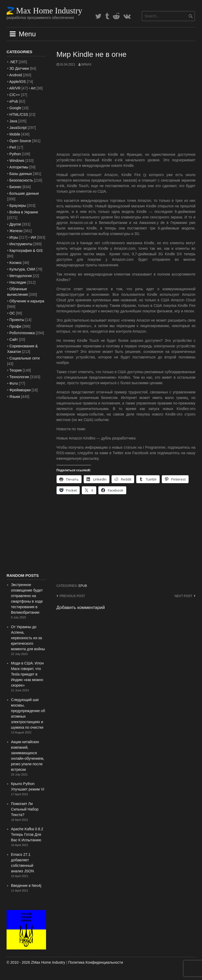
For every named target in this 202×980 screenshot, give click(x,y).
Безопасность (21, 180)
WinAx (86, 64)
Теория (16, 370)
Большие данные (24, 193)
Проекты (17, 320)
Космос (16, 263)
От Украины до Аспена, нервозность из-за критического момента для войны (28, 638)
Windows (17, 161)
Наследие (18, 282)
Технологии (19, 377)
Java (13, 121)
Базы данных (21, 174)
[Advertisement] (126, 109)
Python (15, 154)
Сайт (14, 339)
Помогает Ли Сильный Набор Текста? (25, 809)
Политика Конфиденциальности (95, 962)
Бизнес (16, 187)
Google (15, 108)
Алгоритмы (19, 167)
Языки (15, 397)
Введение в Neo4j (26, 886)
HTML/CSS (19, 114)
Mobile (15, 134)
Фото (14, 383)
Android (16, 75)
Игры (14, 237)
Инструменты (21, 244)
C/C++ (15, 95)
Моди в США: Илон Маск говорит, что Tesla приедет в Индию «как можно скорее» (27, 674)
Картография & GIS (26, 251)
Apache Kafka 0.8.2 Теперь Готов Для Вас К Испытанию (27, 834)
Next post (183, 596)
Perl (13, 147)
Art (33, 88)
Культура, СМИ (22, 269)
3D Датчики (19, 68)
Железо (16, 231)
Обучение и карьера (27, 301)
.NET (14, 62)
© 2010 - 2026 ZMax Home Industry (36, 962)
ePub (83, 586)
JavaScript (18, 128)
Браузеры (18, 206)
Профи (15, 326)
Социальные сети (25, 358)
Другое (15, 224)
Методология (21, 276)
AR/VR (15, 88)
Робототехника (22, 333)
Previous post (72, 596)
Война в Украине (24, 212)
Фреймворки (20, 390)
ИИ (33, 237)
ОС (12, 313)
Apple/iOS (17, 82)
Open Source (20, 141)
